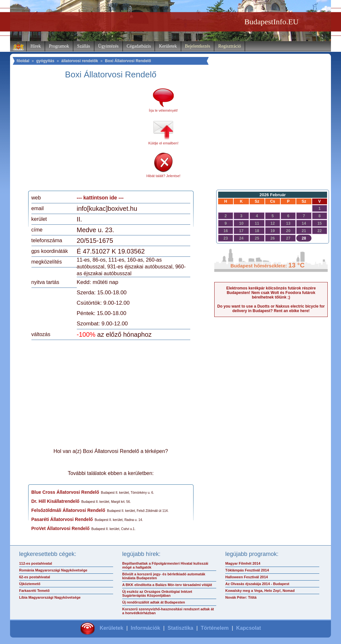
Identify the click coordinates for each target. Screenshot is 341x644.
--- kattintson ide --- (100, 198)
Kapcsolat (249, 628)
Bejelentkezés (198, 46)
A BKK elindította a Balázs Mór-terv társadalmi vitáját (167, 585)
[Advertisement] (86, 137)
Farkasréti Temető (34, 591)
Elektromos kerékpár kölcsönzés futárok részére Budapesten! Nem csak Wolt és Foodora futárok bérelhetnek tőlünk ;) (271, 293)
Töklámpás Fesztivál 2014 (247, 570)
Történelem (215, 628)
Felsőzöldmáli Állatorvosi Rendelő (68, 510)
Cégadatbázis (139, 46)
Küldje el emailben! (164, 143)
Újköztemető (30, 584)
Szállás (84, 46)
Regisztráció (229, 46)
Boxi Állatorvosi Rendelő (128, 61)
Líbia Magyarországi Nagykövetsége (50, 597)
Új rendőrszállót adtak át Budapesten (154, 602)
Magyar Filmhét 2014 (243, 563)
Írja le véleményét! (163, 110)
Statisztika (180, 628)
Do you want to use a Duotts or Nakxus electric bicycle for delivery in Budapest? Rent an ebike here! (271, 309)
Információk (145, 628)
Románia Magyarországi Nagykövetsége (53, 570)
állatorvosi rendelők (80, 61)
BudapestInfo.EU (271, 22)
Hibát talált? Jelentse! (163, 176)
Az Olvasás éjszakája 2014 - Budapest (257, 584)
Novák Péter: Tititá (241, 597)
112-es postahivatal (36, 563)
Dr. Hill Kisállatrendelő (56, 501)
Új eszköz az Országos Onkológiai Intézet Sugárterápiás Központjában (157, 593)
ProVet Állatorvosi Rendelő (61, 528)
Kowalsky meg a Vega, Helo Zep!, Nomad (260, 591)
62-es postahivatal (35, 577)
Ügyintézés (108, 46)
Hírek (36, 46)
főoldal (23, 61)
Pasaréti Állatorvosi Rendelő (62, 519)
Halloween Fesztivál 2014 (247, 577)
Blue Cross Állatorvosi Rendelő (65, 492)
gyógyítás (45, 61)
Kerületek (168, 46)
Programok (59, 46)
